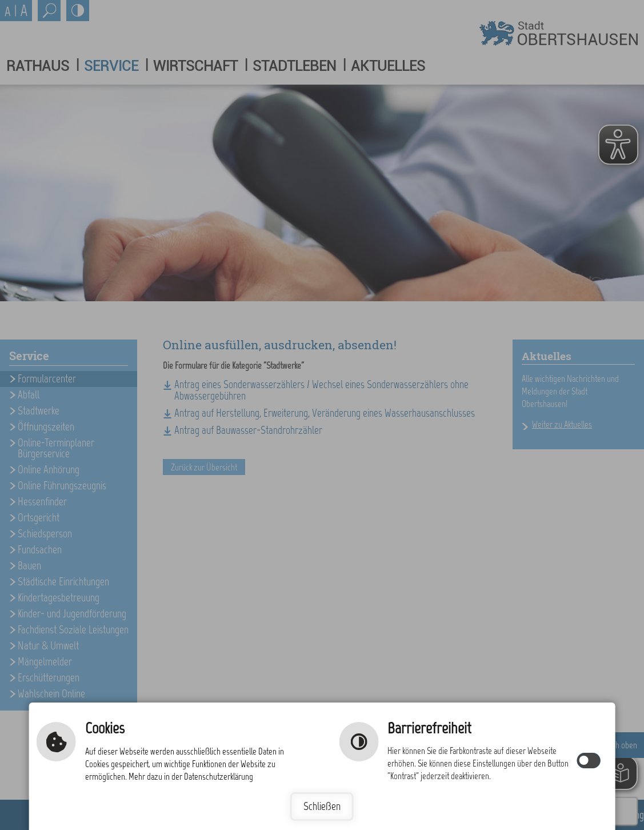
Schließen (322, 806)
